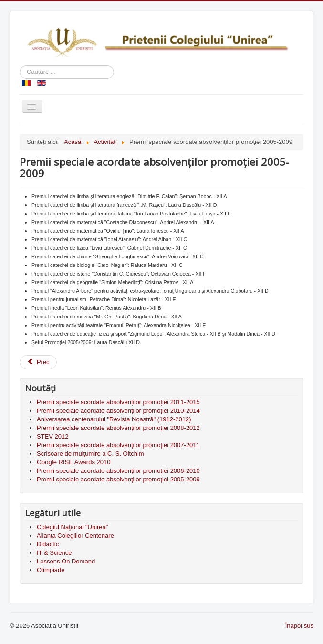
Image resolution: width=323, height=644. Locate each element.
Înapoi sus (299, 626)
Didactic (48, 544)
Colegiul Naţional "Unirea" (72, 527)
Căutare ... (20, 66)
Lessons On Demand (66, 561)
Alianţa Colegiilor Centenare (75, 536)
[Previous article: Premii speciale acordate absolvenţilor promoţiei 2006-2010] (38, 362)
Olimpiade (51, 570)
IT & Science (54, 553)
